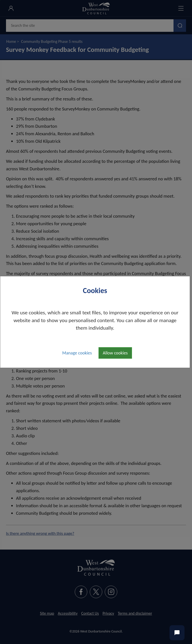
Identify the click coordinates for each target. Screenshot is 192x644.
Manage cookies (77, 353)
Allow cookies (115, 353)
